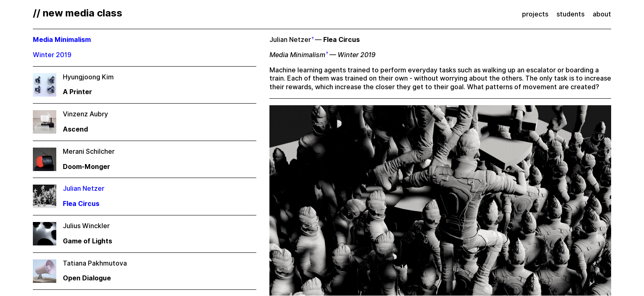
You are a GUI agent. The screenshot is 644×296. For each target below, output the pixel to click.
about (602, 14)
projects (535, 14)
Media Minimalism (297, 55)
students (570, 14)
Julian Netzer (290, 40)
